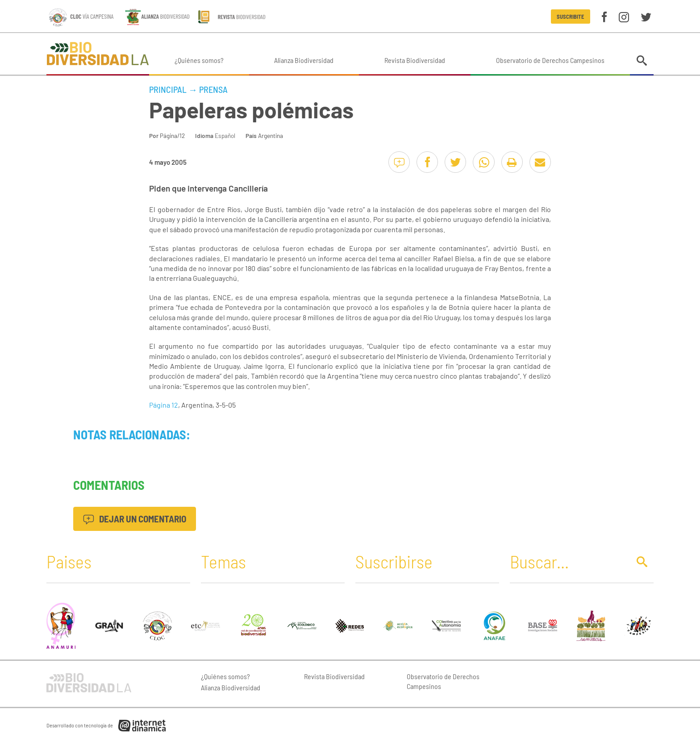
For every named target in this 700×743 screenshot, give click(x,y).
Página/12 (172, 136)
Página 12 (164, 405)
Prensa (213, 89)
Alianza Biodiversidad (304, 60)
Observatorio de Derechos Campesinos (550, 60)
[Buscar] (567, 561)
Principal (168, 89)
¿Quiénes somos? (199, 60)
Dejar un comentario (135, 519)
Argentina (271, 136)
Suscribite (570, 17)
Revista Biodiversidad (415, 60)
